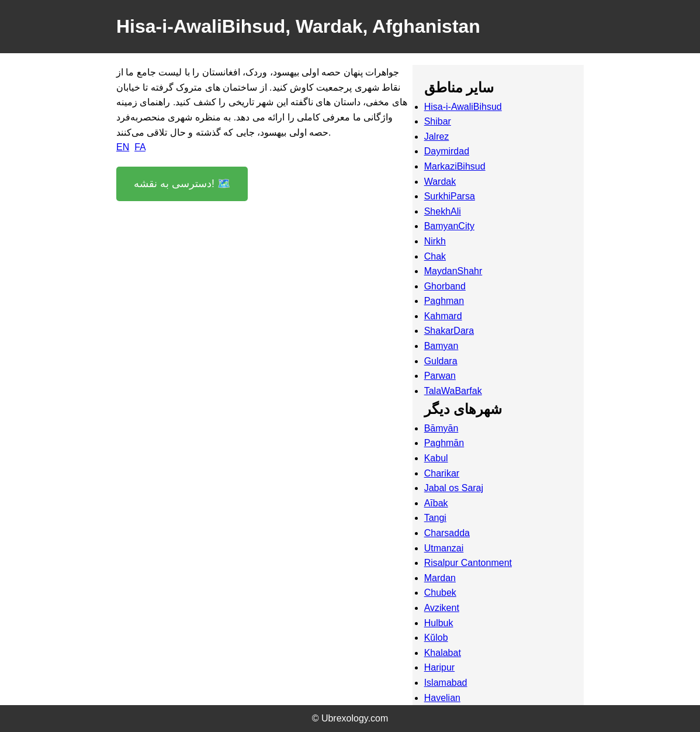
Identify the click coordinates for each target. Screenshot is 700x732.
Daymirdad (447, 151)
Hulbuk (439, 623)
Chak (435, 256)
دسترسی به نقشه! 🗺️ (182, 184)
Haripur (439, 667)
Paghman (444, 301)
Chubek (440, 593)
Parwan (440, 376)
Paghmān (444, 443)
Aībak (436, 503)
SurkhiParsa (450, 196)
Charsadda (447, 533)
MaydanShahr (453, 271)
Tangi (435, 518)
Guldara (441, 361)
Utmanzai (444, 548)
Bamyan (441, 346)
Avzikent (442, 608)
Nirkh (435, 241)
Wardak (440, 182)
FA (140, 147)
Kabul (436, 458)
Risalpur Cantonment (468, 563)
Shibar (438, 121)
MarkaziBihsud (455, 166)
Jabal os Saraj (454, 488)
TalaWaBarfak (453, 391)
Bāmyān (441, 428)
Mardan (440, 578)
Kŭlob (436, 638)
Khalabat (443, 653)
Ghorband (445, 286)
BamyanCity (449, 226)
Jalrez (437, 137)
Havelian (442, 698)
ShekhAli (443, 211)
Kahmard (443, 316)
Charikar (442, 473)
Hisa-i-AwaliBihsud (463, 107)
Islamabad (446, 683)
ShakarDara (449, 331)
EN (123, 147)
